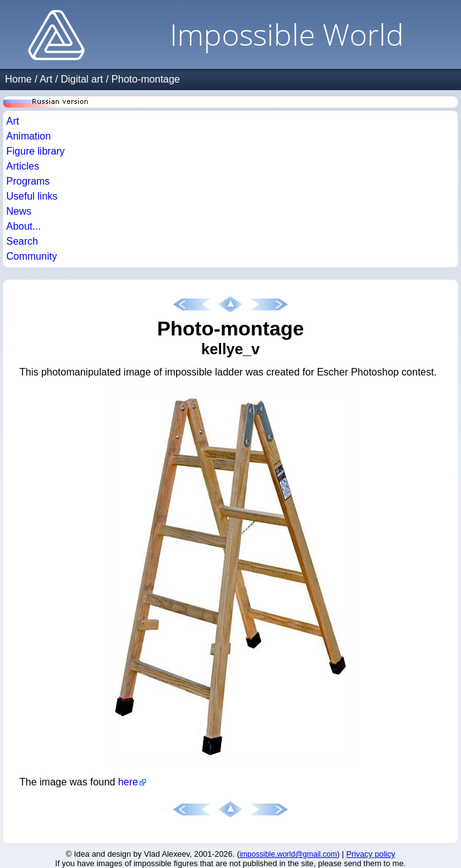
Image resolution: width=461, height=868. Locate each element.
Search (22, 241)
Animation (28, 136)
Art (46, 79)
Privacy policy (371, 854)
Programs (28, 181)
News (19, 211)
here (128, 782)
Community (32, 256)
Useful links (32, 196)
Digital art (82, 79)
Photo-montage (146, 79)
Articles (23, 166)
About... (23, 226)
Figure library (35, 151)
